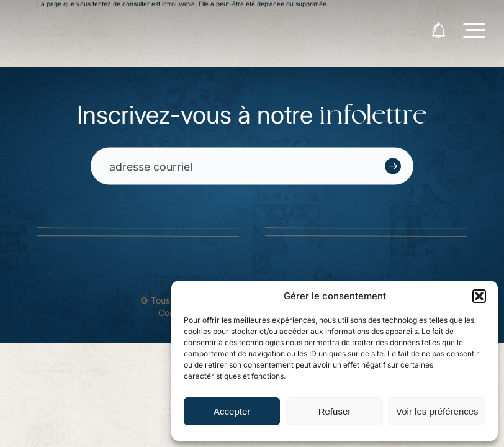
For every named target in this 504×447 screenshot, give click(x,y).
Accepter (232, 411)
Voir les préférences (437, 411)
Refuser (335, 411)
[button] (479, 296)
